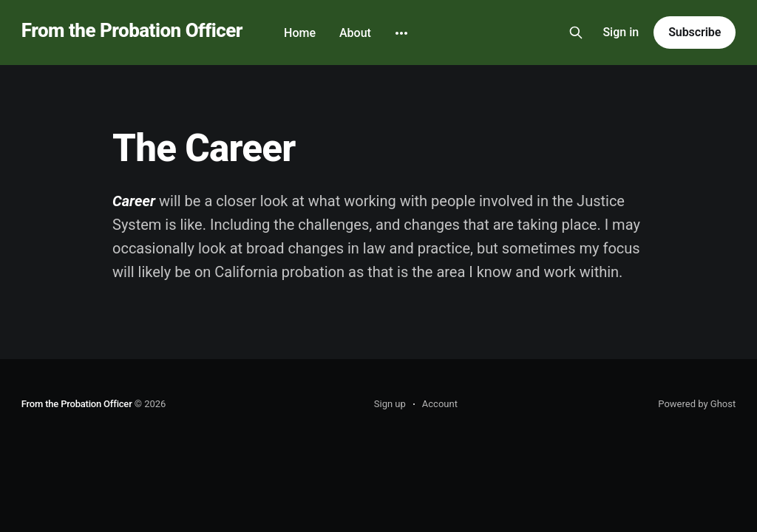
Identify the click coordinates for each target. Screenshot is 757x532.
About (355, 33)
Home (300, 33)
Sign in (621, 32)
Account (440, 404)
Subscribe (695, 32)
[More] (401, 33)
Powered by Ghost (697, 404)
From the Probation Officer (132, 31)
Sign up (390, 404)
